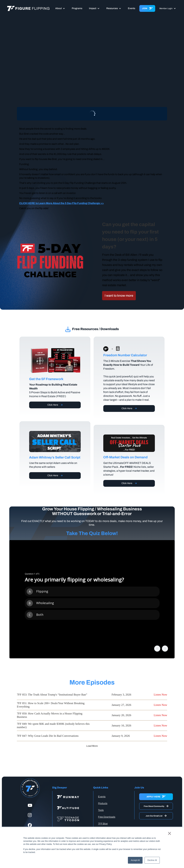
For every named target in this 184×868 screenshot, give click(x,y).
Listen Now (160, 695)
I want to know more (119, 296)
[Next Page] (92, 746)
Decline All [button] (152, 860)
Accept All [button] (135, 860)
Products (103, 803)
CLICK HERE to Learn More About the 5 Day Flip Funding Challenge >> (62, 203)
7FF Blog (103, 824)
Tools (101, 810)
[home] (28, 8)
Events (132, 8)
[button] (60, 8)
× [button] (169, 833)
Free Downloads (107, 817)
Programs (77, 8)
